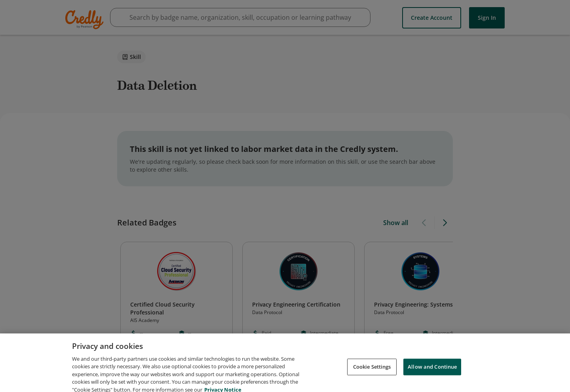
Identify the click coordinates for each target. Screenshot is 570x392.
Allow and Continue (432, 374)
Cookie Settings (372, 374)
